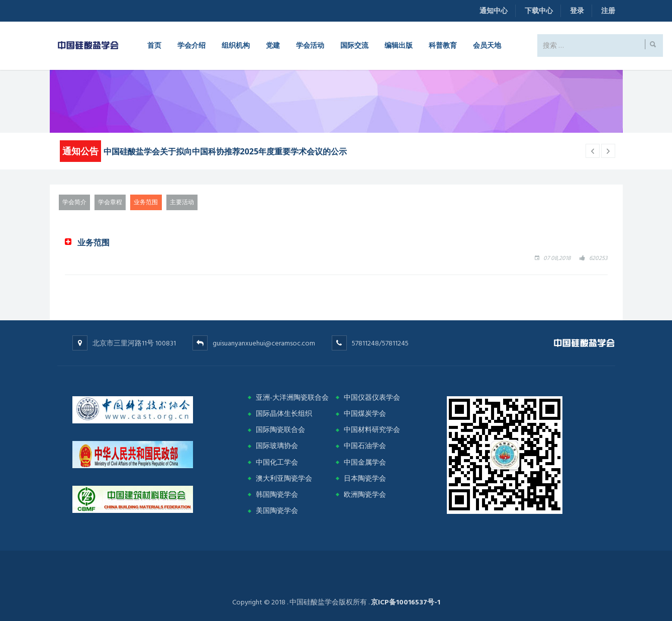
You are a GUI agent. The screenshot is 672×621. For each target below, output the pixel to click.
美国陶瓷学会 (277, 511)
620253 (598, 258)
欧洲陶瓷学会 (365, 495)
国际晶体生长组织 (284, 414)
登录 (577, 11)
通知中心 (494, 11)
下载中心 (539, 11)
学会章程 (110, 202)
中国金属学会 (365, 462)
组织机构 (236, 45)
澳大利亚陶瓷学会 (284, 478)
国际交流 (354, 45)
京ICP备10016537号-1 (406, 602)
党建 (273, 45)
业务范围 (146, 202)
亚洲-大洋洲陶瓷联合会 (292, 397)
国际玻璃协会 (277, 446)
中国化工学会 (277, 462)
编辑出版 (399, 45)
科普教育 (443, 45)
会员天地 (487, 45)
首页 (154, 45)
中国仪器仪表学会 (372, 397)
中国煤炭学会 (365, 414)
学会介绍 (191, 45)
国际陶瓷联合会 (280, 430)
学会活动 (310, 45)
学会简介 (74, 202)
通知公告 (80, 151)
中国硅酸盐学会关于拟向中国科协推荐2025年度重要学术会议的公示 (225, 151)
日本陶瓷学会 (365, 478)
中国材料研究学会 (372, 430)
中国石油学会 (365, 446)
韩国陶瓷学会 (277, 495)
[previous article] (608, 151)
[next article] (593, 151)
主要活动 (182, 202)
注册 (608, 11)
